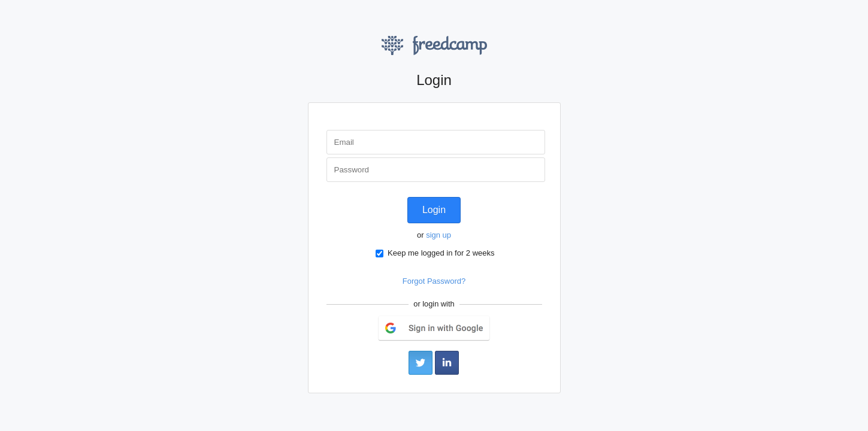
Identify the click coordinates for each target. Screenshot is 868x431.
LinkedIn (447, 363)
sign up (438, 235)
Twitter (421, 363)
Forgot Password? (434, 281)
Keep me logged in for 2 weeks (435, 253)
